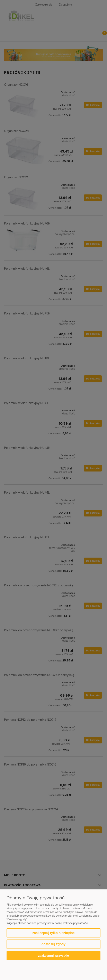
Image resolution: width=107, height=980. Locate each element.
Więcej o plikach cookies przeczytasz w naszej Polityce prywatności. (48, 923)
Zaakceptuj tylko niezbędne (53, 933)
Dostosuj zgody (53, 944)
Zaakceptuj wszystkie (53, 956)
